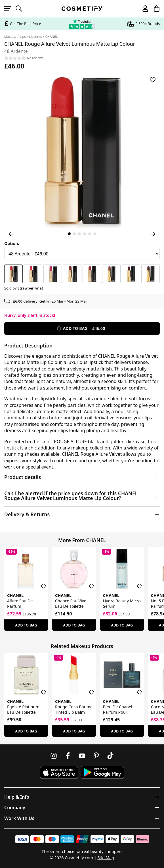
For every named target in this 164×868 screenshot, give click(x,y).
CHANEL (51, 37)
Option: (12, 243)
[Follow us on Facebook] (68, 756)
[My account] (143, 9)
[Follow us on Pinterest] (96, 756)
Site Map (106, 858)
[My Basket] (154, 9)
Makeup (10, 37)
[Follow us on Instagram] (54, 756)
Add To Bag (26, 625)
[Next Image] (153, 234)
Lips (23, 37)
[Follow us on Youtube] (82, 756)
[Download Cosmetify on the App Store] (59, 772)
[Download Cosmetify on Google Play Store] (102, 772)
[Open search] (21, 9)
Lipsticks (36, 37)
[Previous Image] (11, 234)
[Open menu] (10, 9)
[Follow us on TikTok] (110, 756)
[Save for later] (153, 80)
